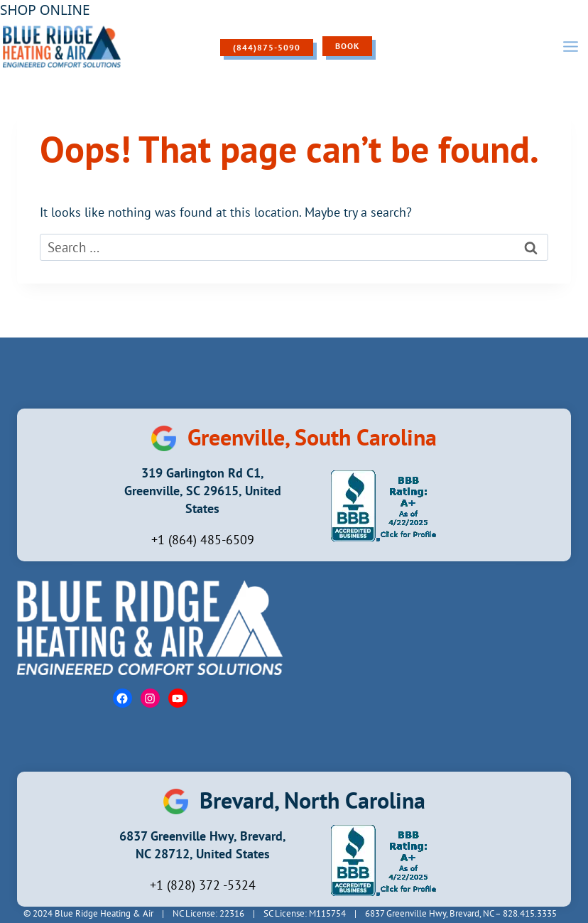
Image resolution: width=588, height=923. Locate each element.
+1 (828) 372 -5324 (203, 885)
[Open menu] (570, 46)
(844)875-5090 (267, 47)
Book (347, 46)
